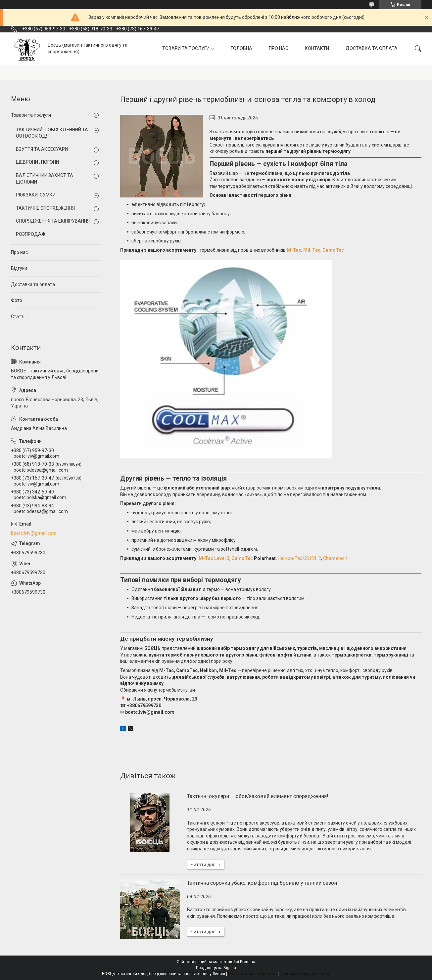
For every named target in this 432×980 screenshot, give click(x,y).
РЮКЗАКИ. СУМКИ (36, 195)
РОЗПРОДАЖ (31, 234)
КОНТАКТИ (317, 48)
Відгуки (19, 268)
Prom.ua (248, 962)
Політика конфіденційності (305, 974)
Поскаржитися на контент (252, 974)
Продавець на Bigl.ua (216, 968)
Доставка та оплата (33, 284)
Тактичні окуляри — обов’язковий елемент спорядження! (258, 796)
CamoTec (333, 250)
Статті (18, 317)
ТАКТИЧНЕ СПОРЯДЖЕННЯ (45, 208)
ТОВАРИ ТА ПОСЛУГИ (186, 48)
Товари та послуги (31, 115)
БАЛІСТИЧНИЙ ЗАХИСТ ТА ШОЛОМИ (45, 179)
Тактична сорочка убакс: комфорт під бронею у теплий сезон (262, 883)
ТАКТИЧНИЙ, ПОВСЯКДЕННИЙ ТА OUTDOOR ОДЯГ (52, 133)
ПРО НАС (279, 48)
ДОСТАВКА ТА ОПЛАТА (372, 48)
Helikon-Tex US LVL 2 (299, 558)
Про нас (19, 252)
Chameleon (335, 558)
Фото (17, 300)
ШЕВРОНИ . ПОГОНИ (37, 162)
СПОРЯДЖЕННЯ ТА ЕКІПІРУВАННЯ (53, 221)
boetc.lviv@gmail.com (34, 533)
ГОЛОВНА (241, 48)
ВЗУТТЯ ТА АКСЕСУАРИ (42, 149)
